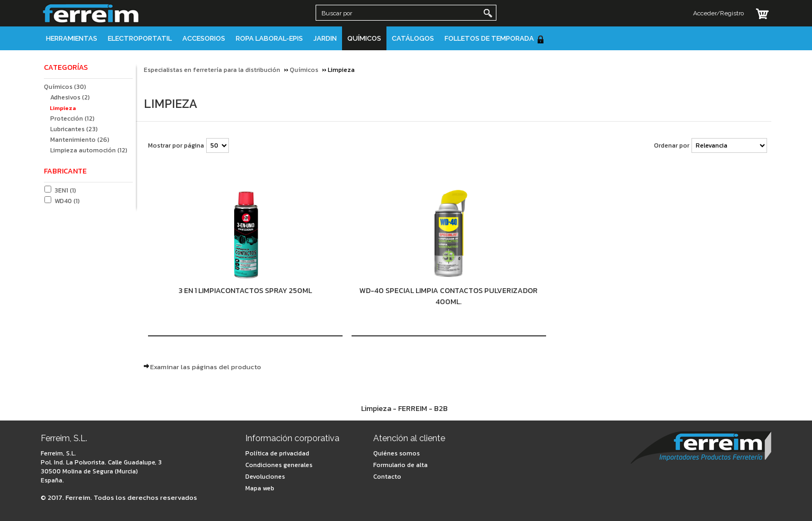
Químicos (364, 38)
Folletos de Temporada (495, 39)
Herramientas (72, 38)
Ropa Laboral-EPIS (269, 38)
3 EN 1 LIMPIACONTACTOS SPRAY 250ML (245, 291)
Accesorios (204, 38)
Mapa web (260, 488)
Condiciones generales (279, 465)
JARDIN (325, 38)
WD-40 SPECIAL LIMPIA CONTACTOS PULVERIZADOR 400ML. (449, 296)
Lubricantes (74, 129)
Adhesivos (70, 97)
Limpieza (63, 108)
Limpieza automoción (89, 150)
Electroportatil (140, 38)
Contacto (387, 477)
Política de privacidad (277, 453)
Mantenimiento (80, 140)
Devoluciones (265, 477)
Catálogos (413, 38)
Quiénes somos (396, 453)
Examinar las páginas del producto (206, 367)
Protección (72, 118)
